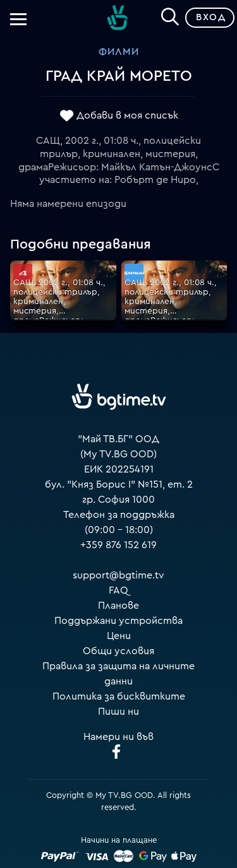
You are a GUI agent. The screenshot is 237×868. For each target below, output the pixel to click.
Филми (119, 52)
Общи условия (118, 651)
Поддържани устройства (118, 621)
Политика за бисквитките (119, 696)
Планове (118, 606)
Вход (211, 17)
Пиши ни (118, 712)
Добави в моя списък (127, 115)
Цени (119, 636)
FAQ (118, 590)
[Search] (170, 15)
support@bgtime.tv (118, 575)
